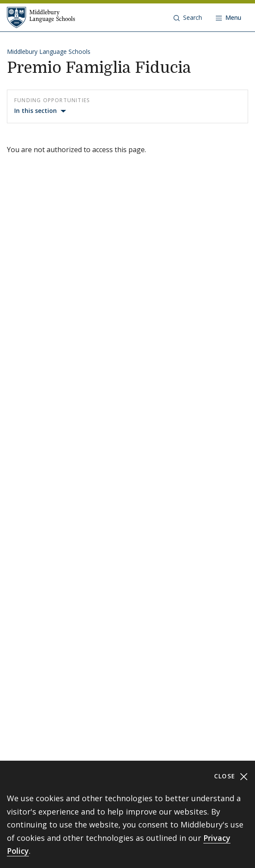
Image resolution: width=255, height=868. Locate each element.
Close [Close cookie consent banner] (231, 776)
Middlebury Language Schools (49, 52)
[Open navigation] (229, 18)
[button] (188, 18)
